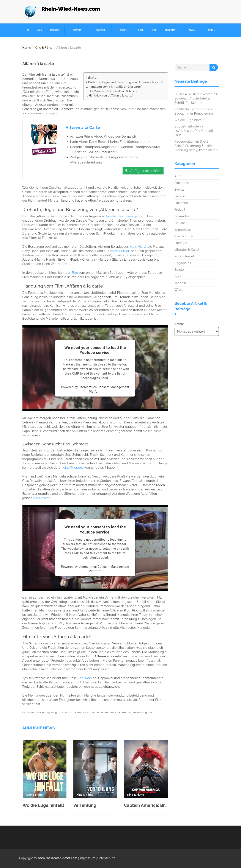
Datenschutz (106, 858)
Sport (154, 30)
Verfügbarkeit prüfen (145, 171)
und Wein (85, 678)
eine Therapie (73, 468)
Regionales (170, 30)
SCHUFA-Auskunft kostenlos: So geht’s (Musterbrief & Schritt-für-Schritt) (196, 98)
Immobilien (183, 230)
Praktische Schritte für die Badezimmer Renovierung (194, 111)
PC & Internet (184, 256)
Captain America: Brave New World (146, 805)
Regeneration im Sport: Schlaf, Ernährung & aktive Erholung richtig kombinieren (196, 146)
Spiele (141, 30)
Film (75, 273)
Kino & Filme (44, 48)
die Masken (42, 498)
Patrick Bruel (120, 251)
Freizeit (180, 210)
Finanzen (77, 30)
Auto (40, 30)
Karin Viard (138, 247)
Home (27, 48)
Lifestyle (123, 30)
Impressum (87, 858)
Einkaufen (182, 183)
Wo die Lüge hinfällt (43, 805)
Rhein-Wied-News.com (71, 9)
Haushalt (101, 30)
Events (212, 30)
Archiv (179, 324)
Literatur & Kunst (187, 250)
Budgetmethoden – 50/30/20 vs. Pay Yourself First (194, 131)
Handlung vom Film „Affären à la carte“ (115, 87)
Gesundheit (55, 30)
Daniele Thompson (119, 216)
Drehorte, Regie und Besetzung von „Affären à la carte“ (126, 82)
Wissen (192, 30)
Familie (180, 196)
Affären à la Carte (83, 127)
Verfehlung (85, 805)
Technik (180, 283)
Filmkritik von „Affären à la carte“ (111, 96)
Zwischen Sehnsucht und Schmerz (116, 91)
